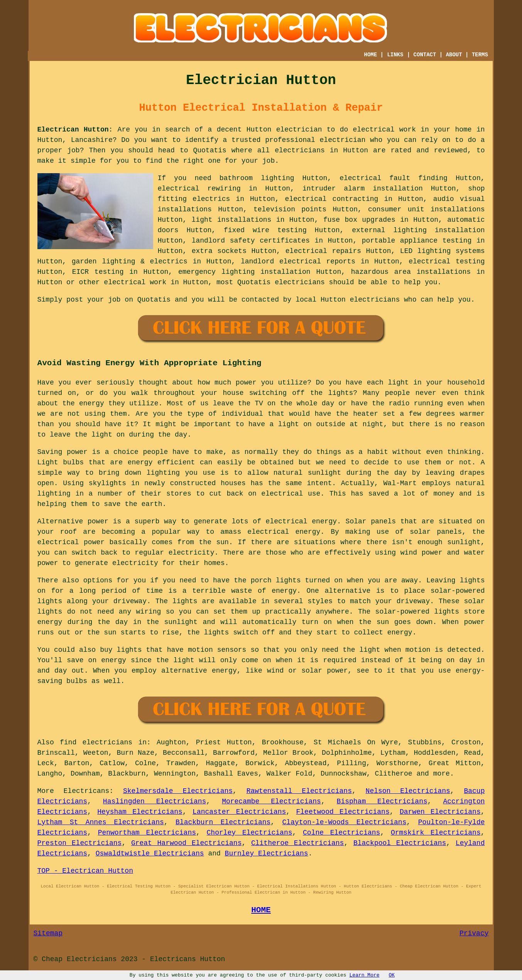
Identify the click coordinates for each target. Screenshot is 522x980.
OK (392, 975)
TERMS (480, 55)
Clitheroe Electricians (298, 843)
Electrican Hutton (73, 130)
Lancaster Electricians (239, 812)
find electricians (96, 742)
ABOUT (454, 55)
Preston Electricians (80, 843)
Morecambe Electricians (271, 801)
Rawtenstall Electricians (299, 791)
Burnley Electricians (267, 853)
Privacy (474, 933)
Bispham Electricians (382, 801)
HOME (371, 55)
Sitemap (48, 933)
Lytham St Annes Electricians (101, 822)
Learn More (365, 975)
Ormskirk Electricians (436, 833)
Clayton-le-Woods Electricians (345, 822)
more (442, 774)
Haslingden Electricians (155, 801)
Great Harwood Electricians (187, 843)
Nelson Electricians (408, 791)
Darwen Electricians (440, 812)
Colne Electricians (341, 833)
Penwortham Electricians (147, 833)
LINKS (395, 55)
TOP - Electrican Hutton (85, 871)
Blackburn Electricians (223, 822)
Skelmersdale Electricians (178, 791)
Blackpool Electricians (400, 843)
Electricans (87, 791)
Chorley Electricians (250, 833)
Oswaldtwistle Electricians (150, 853)
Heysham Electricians (140, 812)
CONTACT (425, 55)
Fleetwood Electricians (343, 812)
